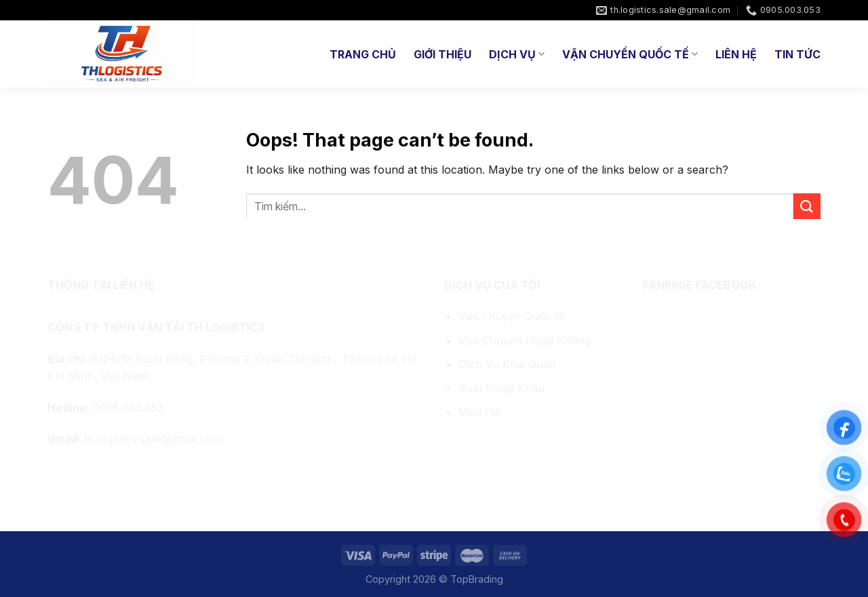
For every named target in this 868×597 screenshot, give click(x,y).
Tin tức (797, 54)
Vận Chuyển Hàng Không (525, 341)
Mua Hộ (479, 412)
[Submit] (807, 207)
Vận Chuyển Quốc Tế (630, 54)
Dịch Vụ (517, 54)
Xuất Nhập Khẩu (501, 388)
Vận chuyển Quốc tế (512, 316)
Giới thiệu (442, 54)
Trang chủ (363, 54)
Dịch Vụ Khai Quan (507, 364)
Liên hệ (736, 54)
